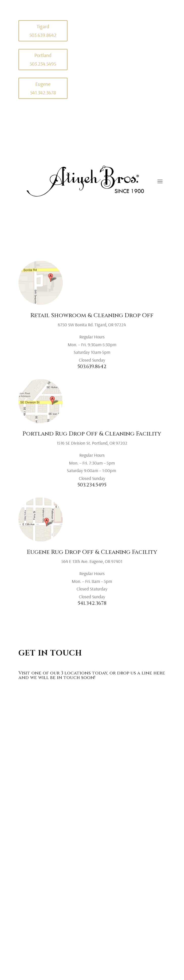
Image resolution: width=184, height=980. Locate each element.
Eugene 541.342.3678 (43, 88)
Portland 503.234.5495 (43, 59)
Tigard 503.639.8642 (43, 31)
